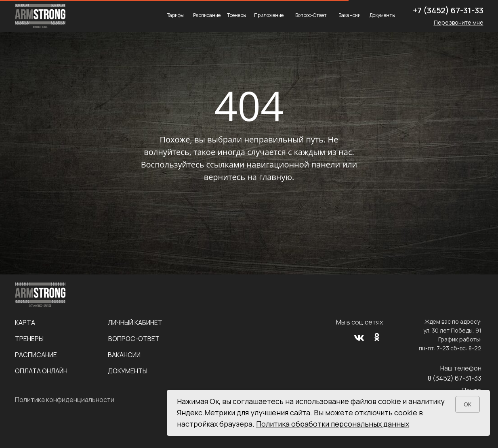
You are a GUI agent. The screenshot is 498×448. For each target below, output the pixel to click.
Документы (382, 15)
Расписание (207, 15)
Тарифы (175, 15)
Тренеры (237, 15)
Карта (25, 322)
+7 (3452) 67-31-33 (448, 10)
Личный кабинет (135, 322)
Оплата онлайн (41, 371)
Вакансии (350, 15)
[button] (459, 22)
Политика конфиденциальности (65, 400)
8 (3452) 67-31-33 (455, 378)
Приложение (269, 15)
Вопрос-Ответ (311, 15)
